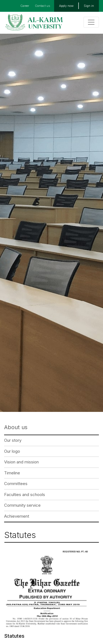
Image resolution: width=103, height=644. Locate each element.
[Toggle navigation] (91, 22)
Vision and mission (21, 462)
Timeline (12, 473)
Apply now (66, 6)
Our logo (12, 451)
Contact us (42, 6)
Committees (16, 484)
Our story (13, 440)
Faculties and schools (25, 495)
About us (16, 427)
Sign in (89, 6)
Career (25, 6)
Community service (22, 505)
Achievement (17, 516)
